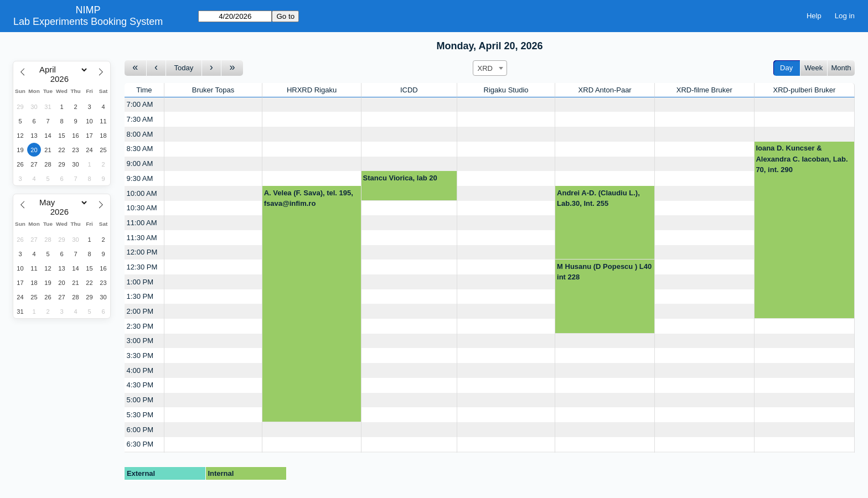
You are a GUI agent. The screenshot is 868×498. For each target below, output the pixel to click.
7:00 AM (140, 104)
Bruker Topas (213, 90)
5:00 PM (140, 400)
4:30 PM (140, 385)
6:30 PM (140, 444)
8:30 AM (140, 149)
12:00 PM (142, 252)
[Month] (62, 70)
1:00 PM (140, 282)
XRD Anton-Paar (605, 90)
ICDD (409, 90)
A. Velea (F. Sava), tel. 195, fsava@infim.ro (309, 198)
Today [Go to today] (184, 68)
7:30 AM (140, 119)
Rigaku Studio (506, 90)
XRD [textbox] (485, 68)
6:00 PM (140, 430)
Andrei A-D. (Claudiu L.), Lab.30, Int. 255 (598, 198)
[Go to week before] (136, 68)
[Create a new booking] (213, 105)
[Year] (62, 79)
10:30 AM (142, 208)
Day (786, 68)
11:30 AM (142, 238)
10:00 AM (142, 193)
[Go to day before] (157, 68)
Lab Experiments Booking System (88, 22)
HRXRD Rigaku (312, 90)
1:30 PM (140, 296)
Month (841, 68)
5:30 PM (140, 415)
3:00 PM (140, 341)
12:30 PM (142, 267)
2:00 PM (140, 311)
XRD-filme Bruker (704, 90)
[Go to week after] (232, 68)
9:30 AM (140, 178)
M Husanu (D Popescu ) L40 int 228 (604, 272)
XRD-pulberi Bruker (805, 90)
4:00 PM (140, 370)
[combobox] (490, 68)
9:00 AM (140, 164)
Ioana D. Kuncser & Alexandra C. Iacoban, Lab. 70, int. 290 (802, 159)
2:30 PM (140, 326)
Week (813, 68)
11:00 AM (142, 223)
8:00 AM (140, 134)
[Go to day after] (212, 68)
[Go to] (235, 16)
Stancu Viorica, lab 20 (400, 178)
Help (814, 16)
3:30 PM (140, 356)
